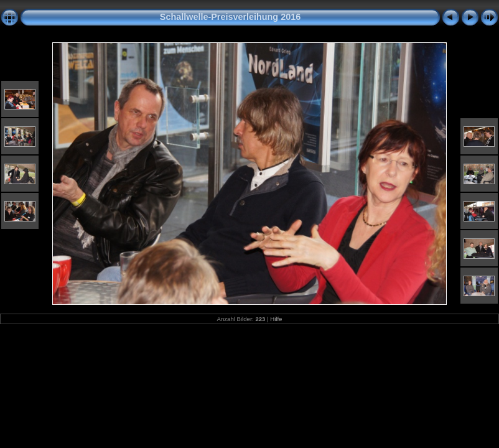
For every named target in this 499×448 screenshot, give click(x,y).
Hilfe (276, 319)
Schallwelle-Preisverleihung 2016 (230, 17)
